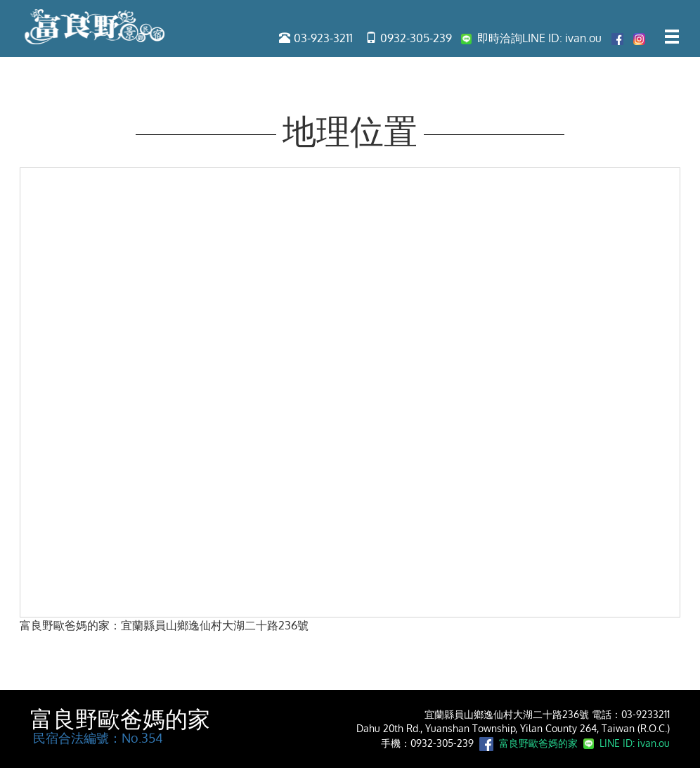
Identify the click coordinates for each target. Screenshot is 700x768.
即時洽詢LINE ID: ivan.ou (531, 38)
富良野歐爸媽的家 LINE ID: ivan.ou (582, 743)
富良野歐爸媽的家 (120, 719)
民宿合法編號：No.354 (97, 738)
